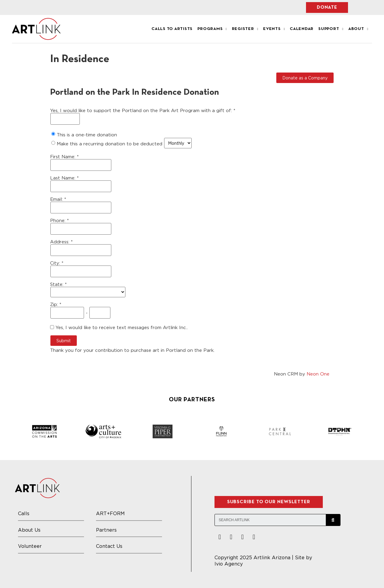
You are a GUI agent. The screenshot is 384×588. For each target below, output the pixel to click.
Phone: (58, 220)
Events (274, 29)
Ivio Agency (229, 564)
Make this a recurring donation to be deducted (109, 144)
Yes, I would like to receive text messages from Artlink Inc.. (119, 327)
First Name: (63, 157)
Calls (24, 513)
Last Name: (63, 178)
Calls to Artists (172, 29)
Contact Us (109, 546)
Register (245, 29)
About (358, 29)
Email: (57, 199)
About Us (29, 530)
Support (331, 29)
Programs (212, 29)
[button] (327, 7)
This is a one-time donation (87, 135)
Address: (60, 242)
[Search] (333, 520)
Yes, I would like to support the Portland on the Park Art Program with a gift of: (142, 110)
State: (57, 284)
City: (56, 263)
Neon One (318, 374)
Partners (106, 530)
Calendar (302, 29)
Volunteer (30, 546)
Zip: (55, 304)
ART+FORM (110, 513)
